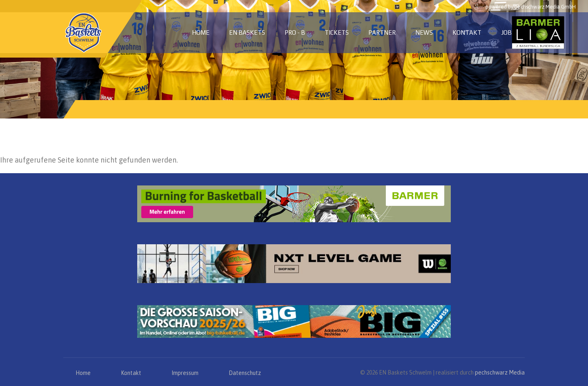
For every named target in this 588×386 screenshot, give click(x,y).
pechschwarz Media (500, 373)
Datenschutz (245, 373)
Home (201, 32)
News (424, 32)
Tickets (337, 32)
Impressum (185, 373)
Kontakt (467, 32)
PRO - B (295, 32)
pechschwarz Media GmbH (545, 7)
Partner (382, 32)
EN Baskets (247, 32)
